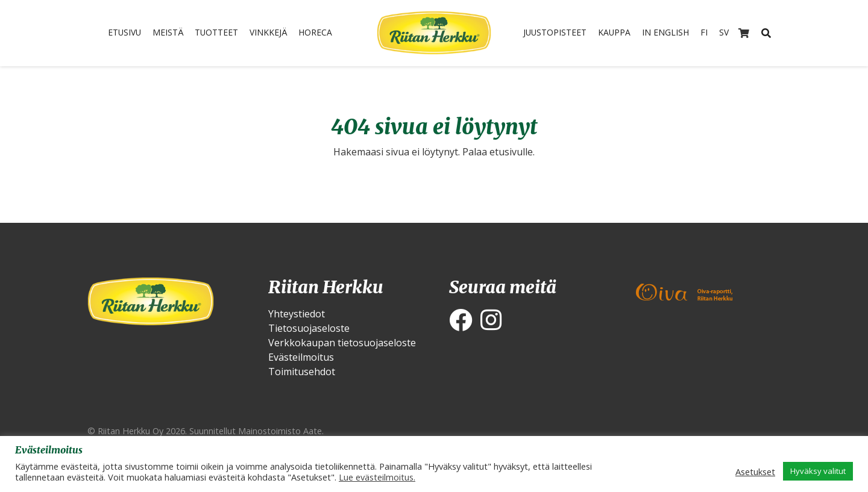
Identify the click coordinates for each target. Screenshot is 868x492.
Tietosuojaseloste (309, 328)
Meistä (164, 33)
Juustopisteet (549, 33)
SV (734, 33)
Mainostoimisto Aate (280, 431)
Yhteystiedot (297, 314)
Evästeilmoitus (301, 357)
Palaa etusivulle (498, 152)
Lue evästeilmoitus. (377, 477)
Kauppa (615, 33)
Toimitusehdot (302, 372)
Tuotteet (217, 33)
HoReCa (325, 33)
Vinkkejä (273, 33)
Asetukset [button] (755, 472)
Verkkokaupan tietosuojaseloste (342, 343)
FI (713, 33)
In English (671, 33)
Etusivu (116, 33)
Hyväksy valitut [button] (818, 471)
